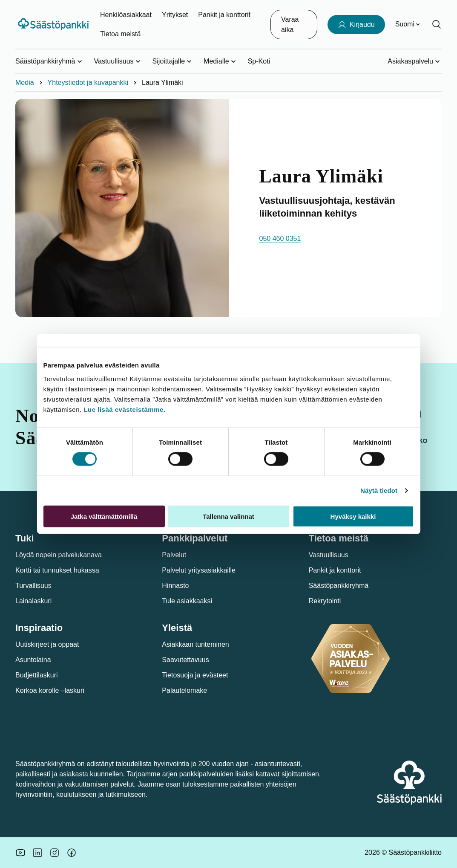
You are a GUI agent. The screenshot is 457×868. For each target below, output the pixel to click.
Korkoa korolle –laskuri (50, 690)
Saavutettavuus (185, 660)
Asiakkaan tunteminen (195, 644)
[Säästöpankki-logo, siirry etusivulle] (54, 24)
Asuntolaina (33, 660)
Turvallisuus (33, 586)
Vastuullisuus (329, 555)
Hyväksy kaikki (353, 516)
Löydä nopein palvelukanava (59, 555)
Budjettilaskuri (37, 675)
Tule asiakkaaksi (187, 601)
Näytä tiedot (379, 490)
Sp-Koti (259, 61)
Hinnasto (175, 586)
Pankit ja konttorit (224, 15)
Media (25, 82)
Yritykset (175, 15)
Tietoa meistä (120, 34)
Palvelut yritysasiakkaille (199, 570)
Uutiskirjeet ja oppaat (47, 644)
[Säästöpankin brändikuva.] (20, 853)
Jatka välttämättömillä (104, 516)
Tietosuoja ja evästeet (195, 675)
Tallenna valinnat (229, 516)
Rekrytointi (325, 601)
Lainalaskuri (33, 601)
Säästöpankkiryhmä (339, 586)
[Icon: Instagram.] (55, 853)
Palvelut (174, 555)
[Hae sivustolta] (437, 24)
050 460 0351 (280, 239)
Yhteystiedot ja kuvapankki (88, 82)
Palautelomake (184, 690)
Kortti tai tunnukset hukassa (57, 570)
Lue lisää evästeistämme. (124, 409)
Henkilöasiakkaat (126, 15)
